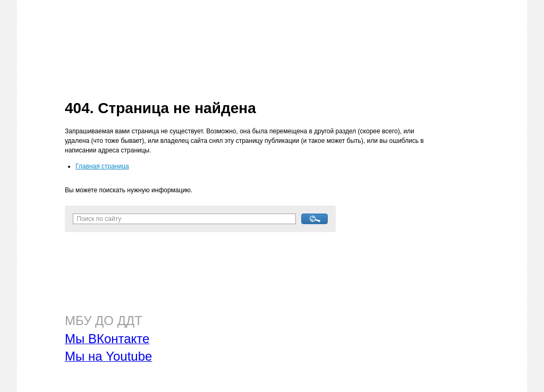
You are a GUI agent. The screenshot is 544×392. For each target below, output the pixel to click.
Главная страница (102, 166)
